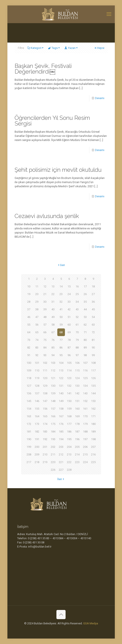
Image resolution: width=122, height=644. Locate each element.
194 (61, 439)
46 (29, 317)
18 (93, 286)
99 (93, 355)
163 (29, 416)
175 (53, 424)
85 (53, 348)
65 (37, 332)
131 (61, 386)
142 (77, 393)
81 (93, 340)
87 (69, 348)
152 (85, 401)
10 (29, 286)
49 (53, 317)
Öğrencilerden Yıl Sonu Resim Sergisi (52, 121)
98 (85, 355)
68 (61, 332)
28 (29, 302)
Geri (61, 265)
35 (85, 302)
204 (69, 447)
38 (37, 309)
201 (45, 447)
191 (37, 439)
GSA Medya (91, 623)
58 (53, 325)
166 (53, 416)
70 (77, 332)
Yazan (71, 48)
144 (93, 393)
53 (85, 317)
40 (53, 309)
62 (85, 325)
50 (61, 317)
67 (53, 332)
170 (85, 416)
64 (29, 332)
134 (85, 386)
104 (61, 363)
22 (53, 294)
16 (77, 286)
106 (77, 363)
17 (85, 286)
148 (53, 401)
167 (61, 416)
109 (29, 370)
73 (29, 340)
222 (69, 462)
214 (77, 454)
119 (37, 378)
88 (77, 348)
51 (69, 317)
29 (37, 302)
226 (53, 470)
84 (45, 348)
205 (77, 447)
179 (85, 424)
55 (29, 325)
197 (85, 439)
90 (93, 348)
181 (29, 432)
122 (61, 378)
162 (93, 409)
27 (93, 294)
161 (85, 409)
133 (77, 386)
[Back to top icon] (61, 615)
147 (45, 401)
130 (53, 386)
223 (77, 462)
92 (37, 355)
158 (61, 409)
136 (29, 393)
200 (37, 447)
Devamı (100, 98)
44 (85, 309)
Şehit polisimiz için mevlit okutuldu (58, 170)
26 (85, 294)
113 (61, 370)
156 (45, 409)
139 (53, 393)
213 (69, 454)
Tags (54, 48)
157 (53, 409)
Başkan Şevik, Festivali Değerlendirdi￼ (43, 69)
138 (45, 393)
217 (29, 462)
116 (85, 370)
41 (61, 309)
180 (93, 424)
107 (85, 363)
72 (93, 332)
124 (77, 378)
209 (37, 454)
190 (29, 439)
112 (53, 370)
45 (93, 309)
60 (69, 325)
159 (69, 409)
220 (53, 462)
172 (29, 424)
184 (53, 432)
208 (29, 454)
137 (37, 393)
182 (37, 432)
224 (85, 462)
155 (37, 409)
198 (93, 439)
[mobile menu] (109, 14)
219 (45, 462)
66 (45, 332)
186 (69, 432)
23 (61, 294)
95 (61, 355)
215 (85, 454)
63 (93, 325)
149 (61, 401)
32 (61, 302)
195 (69, 439)
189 (93, 432)
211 (53, 454)
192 (45, 439)
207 (93, 447)
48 (45, 317)
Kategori (36, 48)
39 (45, 309)
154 (29, 409)
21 (45, 294)
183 (45, 432)
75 (45, 340)
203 (61, 447)
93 (45, 355)
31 (53, 302)
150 (69, 401)
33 (69, 302)
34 (77, 302)
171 (93, 416)
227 (61, 470)
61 (77, 325)
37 (29, 309)
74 (37, 340)
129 (45, 386)
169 (77, 416)
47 (37, 317)
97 (77, 355)
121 (53, 378)
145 (29, 401)
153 (93, 401)
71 (85, 332)
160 (77, 409)
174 (45, 424)
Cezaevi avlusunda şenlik (47, 216)
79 (77, 340)
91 (29, 355)
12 (45, 286)
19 (29, 294)
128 (37, 386)
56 (37, 325)
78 (69, 340)
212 (61, 454)
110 (37, 370)
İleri (61, 479)
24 (69, 294)
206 (85, 447)
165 (45, 416)
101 (37, 363)
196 (77, 439)
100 (29, 363)
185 (61, 432)
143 (85, 393)
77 (61, 340)
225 (93, 462)
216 (93, 454)
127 (29, 386)
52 (77, 317)
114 (69, 370)
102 (45, 363)
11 (37, 286)
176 (61, 424)
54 (93, 317)
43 (77, 309)
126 (93, 378)
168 (69, 416)
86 (61, 348)
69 (69, 332)
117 (93, 370)
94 (53, 355)
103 (53, 363)
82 (29, 348)
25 (77, 294)
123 (69, 378)
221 (61, 462)
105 (69, 363)
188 (85, 432)
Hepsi (99, 48)
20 (37, 294)
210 (45, 454)
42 (69, 309)
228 (69, 470)
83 (37, 348)
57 (45, 325)
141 (69, 393)
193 (53, 439)
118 (29, 378)
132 (69, 386)
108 (93, 363)
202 (53, 447)
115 (77, 370)
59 (61, 325)
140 (61, 393)
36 (93, 302)
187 (77, 432)
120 (45, 378)
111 (45, 370)
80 (85, 340)
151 (77, 401)
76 (53, 340)
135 (93, 386)
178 (77, 424)
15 (69, 286)
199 (29, 447)
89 (85, 348)
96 (69, 355)
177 (69, 424)
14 (61, 286)
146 (37, 401)
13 (53, 286)
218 (37, 462)
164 (37, 416)
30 (45, 302)
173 (37, 424)
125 (85, 378)
